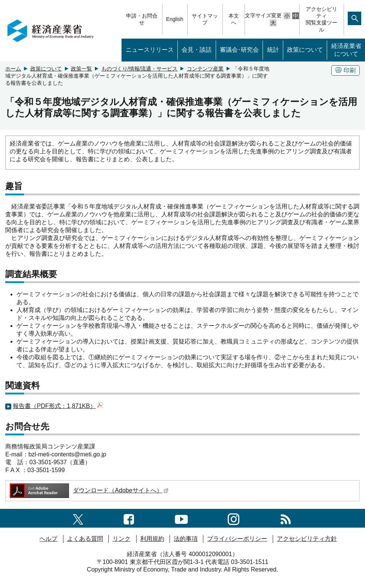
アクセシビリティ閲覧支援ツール (321, 19)
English (175, 19)
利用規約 (152, 539)
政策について (305, 50)
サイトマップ (205, 19)
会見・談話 (197, 50)
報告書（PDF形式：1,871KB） (58, 406)
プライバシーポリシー (237, 539)
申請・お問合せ (142, 19)
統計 (273, 50)
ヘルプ (48, 539)
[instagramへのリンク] (234, 518)
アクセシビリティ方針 (307, 539)
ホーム (13, 69)
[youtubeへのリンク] (181, 518)
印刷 (345, 70)
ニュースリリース (150, 50)
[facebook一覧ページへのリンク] (129, 518)
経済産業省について (346, 50)
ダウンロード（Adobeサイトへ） (88, 490)
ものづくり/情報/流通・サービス (140, 69)
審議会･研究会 (239, 50)
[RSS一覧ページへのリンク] (286, 518)
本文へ (234, 19)
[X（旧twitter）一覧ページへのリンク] (78, 518)
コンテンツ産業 (205, 69)
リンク (122, 539)
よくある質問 (85, 539)
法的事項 (186, 539)
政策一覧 (81, 69)
